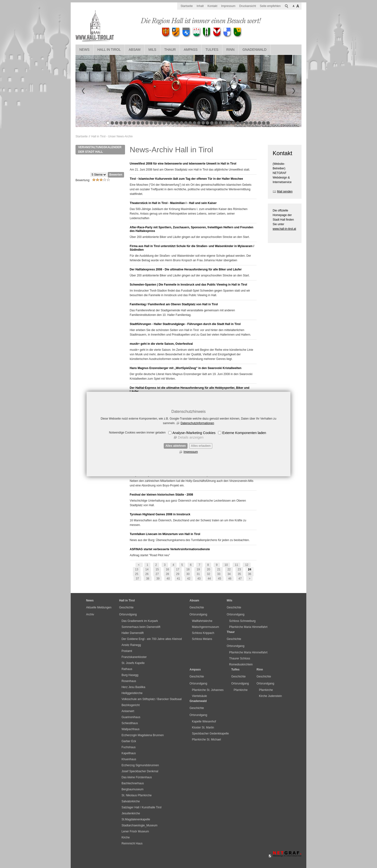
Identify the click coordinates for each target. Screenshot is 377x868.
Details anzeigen (191, 437)
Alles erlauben (201, 446)
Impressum (191, 452)
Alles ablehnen (176, 446)
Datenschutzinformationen (197, 423)
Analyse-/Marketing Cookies (194, 433)
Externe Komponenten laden (244, 433)
